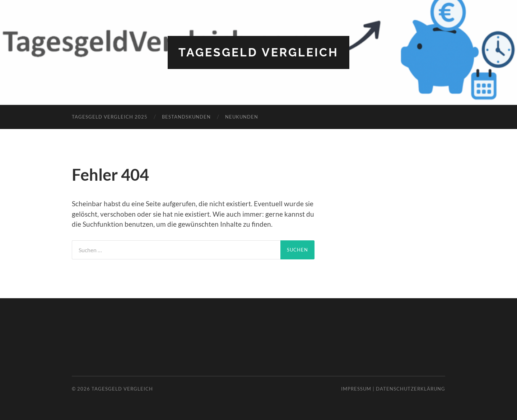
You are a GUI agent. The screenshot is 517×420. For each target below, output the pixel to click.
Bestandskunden (186, 117)
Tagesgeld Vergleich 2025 (110, 117)
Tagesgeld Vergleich (258, 52)
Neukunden (242, 117)
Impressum (356, 389)
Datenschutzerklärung (411, 389)
